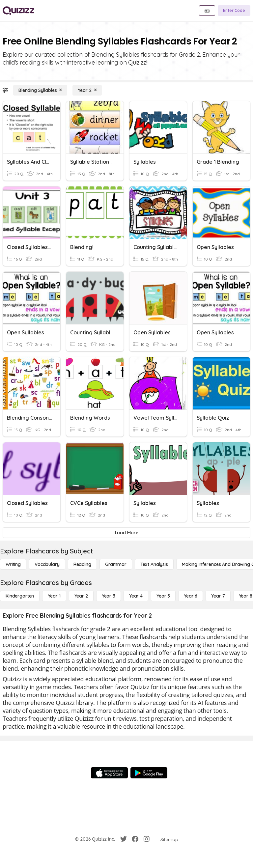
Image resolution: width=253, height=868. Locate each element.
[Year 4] (136, 596)
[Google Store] (149, 773)
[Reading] (82, 564)
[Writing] (13, 564)
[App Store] (109, 773)
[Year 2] (87, 90)
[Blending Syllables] (40, 90)
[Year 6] (191, 596)
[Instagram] (147, 839)
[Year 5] (163, 596)
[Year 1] (54, 596)
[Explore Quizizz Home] (18, 11)
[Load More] (126, 533)
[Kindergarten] (20, 596)
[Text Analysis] (154, 564)
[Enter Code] (234, 11)
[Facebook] (135, 839)
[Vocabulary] (47, 564)
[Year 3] (109, 596)
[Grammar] (116, 564)
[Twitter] (124, 839)
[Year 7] (218, 596)
